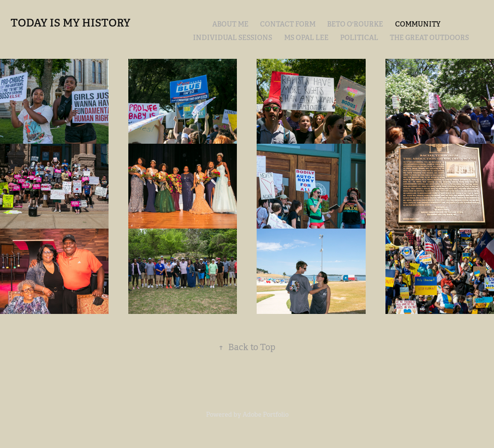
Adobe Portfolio (266, 414)
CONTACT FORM (288, 24)
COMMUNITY (418, 24)
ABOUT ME (230, 24)
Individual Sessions (233, 38)
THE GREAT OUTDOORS (429, 38)
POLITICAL (359, 38)
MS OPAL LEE (306, 38)
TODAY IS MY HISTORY (70, 23)
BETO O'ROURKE (355, 24)
